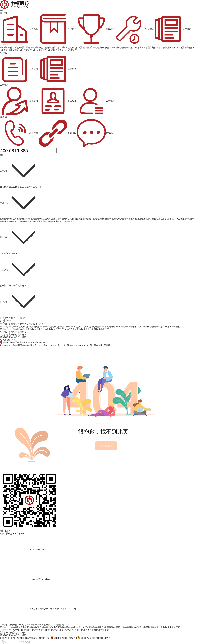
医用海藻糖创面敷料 (102, 219)
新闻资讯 (4, 53)
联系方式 (19, 133)
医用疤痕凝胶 (25, 221)
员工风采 (57, 101)
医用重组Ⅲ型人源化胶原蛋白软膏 (15, 219)
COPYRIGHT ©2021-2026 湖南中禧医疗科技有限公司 (25, 638)
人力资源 (4, 85)
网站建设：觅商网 (102, 345)
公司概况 (19, 29)
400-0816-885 (9, 340)
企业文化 (57, 29)
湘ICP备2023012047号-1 (50, 345)
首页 (2, 10)
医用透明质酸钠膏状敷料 (123, 219)
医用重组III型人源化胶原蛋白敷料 (46, 219)
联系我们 (4, 117)
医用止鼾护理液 (164, 219)
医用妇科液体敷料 (55, 221)
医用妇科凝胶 (70, 221)
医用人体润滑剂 (39, 221)
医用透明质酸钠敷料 (9, 221)
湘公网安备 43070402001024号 (78, 345)
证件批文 (172, 29)
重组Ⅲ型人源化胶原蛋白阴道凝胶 (77, 219)
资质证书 (95, 29)
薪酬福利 (19, 101)
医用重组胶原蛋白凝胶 (146, 219)
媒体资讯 (57, 69)
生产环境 (134, 29)
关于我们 (4, 13)
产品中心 (4, 45)
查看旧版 (57, 133)
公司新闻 (19, 69)
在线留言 (95, 133)
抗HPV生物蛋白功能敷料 (183, 219)
